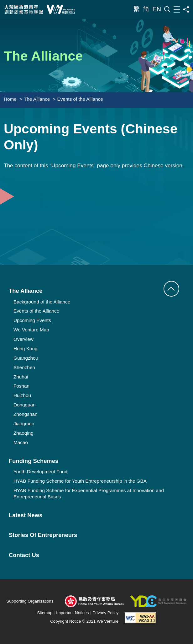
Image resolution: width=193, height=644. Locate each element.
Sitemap (45, 613)
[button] (171, 289)
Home (10, 99)
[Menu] (177, 10)
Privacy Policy (105, 613)
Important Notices (72, 613)
